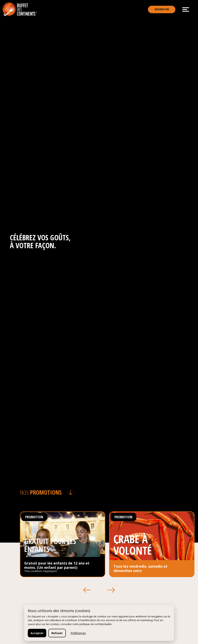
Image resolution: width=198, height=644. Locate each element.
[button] (87, 590)
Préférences (78, 633)
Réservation (158, 10)
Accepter (37, 633)
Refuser (57, 633)
